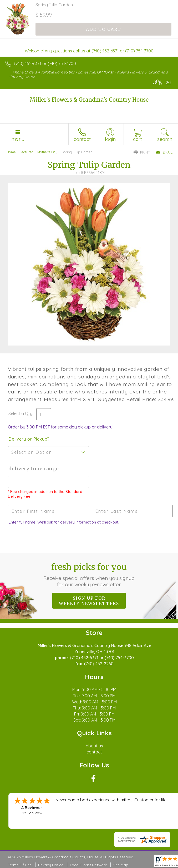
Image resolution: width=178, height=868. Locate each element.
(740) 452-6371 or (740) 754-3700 (45, 63)
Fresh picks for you (89, 575)
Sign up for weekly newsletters (89, 601)
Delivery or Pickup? (29, 439)
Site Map (121, 865)
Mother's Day (47, 152)
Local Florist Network (88, 865)
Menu (18, 139)
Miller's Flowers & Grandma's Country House (89, 100)
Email (164, 152)
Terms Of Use (20, 865)
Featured (27, 152)
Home (11, 152)
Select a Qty (20, 413)
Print (142, 152)
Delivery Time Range (34, 469)
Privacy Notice (51, 865)
